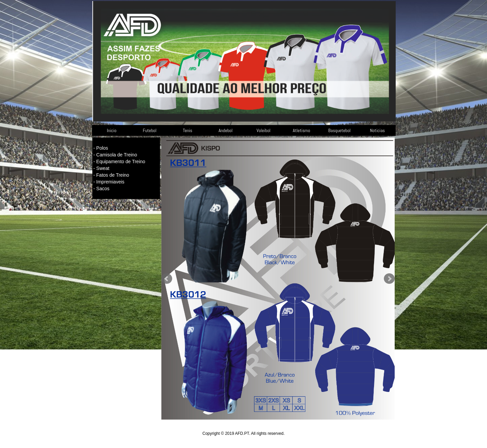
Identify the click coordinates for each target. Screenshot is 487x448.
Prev (167, 279)
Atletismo (302, 130)
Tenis (188, 130)
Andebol (225, 130)
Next (389, 279)
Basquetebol (340, 130)
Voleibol (264, 130)
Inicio (112, 130)
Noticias (377, 130)
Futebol (149, 130)
